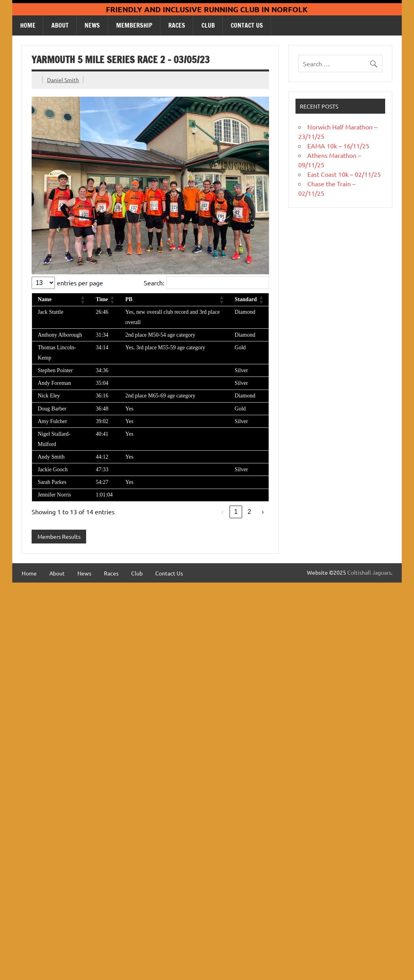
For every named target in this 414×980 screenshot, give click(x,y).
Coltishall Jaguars (369, 572)
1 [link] (236, 512)
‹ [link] (222, 512)
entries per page (80, 283)
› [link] (263, 512)
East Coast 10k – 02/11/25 (344, 174)
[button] (82, 300)
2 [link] (249, 512)
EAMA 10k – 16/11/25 (338, 146)
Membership (134, 25)
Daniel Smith (63, 80)
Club (208, 25)
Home (28, 25)
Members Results (59, 536)
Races (177, 25)
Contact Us (247, 25)
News (92, 25)
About (60, 25)
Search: (154, 283)
